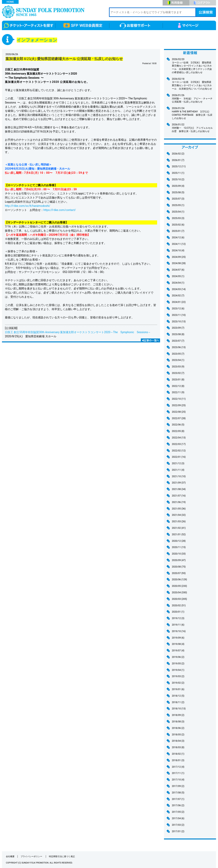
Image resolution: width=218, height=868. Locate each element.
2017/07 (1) (178, 799)
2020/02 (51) (179, 605)
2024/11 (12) (179, 244)
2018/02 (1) (178, 754)
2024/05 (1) (178, 276)
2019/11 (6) (178, 625)
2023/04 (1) (178, 360)
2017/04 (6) (178, 818)
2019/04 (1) (178, 670)
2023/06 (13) (179, 347)
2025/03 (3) (178, 218)
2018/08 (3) (178, 722)
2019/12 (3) (178, 618)
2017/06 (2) (178, 805)
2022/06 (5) (178, 425)
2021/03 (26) (179, 521)
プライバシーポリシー (32, 856)
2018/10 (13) (179, 709)
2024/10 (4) (178, 251)
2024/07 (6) (178, 270)
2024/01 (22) (179, 302)
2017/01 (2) (178, 831)
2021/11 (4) (178, 470)
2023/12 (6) (178, 309)
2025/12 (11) (179, 166)
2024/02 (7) (178, 296)
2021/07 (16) (179, 496)
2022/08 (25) (179, 412)
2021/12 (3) (178, 463)
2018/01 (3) (178, 760)
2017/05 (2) (178, 812)
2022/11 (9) (178, 392)
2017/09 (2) (178, 786)
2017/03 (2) (178, 825)
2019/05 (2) (178, 664)
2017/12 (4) (178, 767)
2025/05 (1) (178, 205)
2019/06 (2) (178, 657)
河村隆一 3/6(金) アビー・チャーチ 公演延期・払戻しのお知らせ (193, 98)
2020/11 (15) (179, 547)
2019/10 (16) (179, 631)
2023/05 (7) (178, 354)
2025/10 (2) (178, 179)
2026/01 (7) (178, 160)
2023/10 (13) (179, 322)
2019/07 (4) (178, 651)
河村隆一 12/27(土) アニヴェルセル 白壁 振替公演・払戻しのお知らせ (192, 128)
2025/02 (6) (178, 225)
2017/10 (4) (178, 780)
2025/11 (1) (178, 173)
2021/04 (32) (179, 515)
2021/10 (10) (179, 476)
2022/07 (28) (179, 418)
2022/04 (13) (179, 438)
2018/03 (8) (178, 747)
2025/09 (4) (178, 186)
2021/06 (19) (179, 502)
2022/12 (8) (178, 386)
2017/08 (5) (178, 793)
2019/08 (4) (178, 644)
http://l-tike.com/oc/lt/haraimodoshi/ (28, 206)
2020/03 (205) (179, 599)
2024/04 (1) (178, 283)
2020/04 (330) (179, 593)
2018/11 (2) (178, 702)
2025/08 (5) (178, 192)
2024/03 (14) (179, 289)
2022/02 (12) (179, 451)
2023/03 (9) (178, 367)
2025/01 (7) (178, 231)
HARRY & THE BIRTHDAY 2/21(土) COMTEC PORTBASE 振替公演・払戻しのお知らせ (192, 113)
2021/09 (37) (179, 483)
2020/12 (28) (179, 541)
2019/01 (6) (178, 689)
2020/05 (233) (179, 586)
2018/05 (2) (178, 735)
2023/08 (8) (178, 334)
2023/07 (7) (178, 341)
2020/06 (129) (179, 580)
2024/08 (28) (179, 263)
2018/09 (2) (178, 715)
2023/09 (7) (178, 328)
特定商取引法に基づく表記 (62, 856)
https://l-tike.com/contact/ (60, 210)
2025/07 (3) (178, 199)
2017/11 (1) (178, 773)
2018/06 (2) (178, 728)
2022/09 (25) (179, 405)
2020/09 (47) (179, 560)
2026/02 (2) (178, 154)
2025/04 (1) (178, 212)
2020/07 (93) (179, 573)
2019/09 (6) (178, 638)
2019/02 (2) (178, 683)
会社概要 (10, 856)
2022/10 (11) (179, 399)
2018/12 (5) (178, 696)
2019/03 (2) (178, 676)
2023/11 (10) (179, 315)
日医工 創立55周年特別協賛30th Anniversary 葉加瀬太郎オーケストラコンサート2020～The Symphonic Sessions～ (78, 332)
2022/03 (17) (179, 444)
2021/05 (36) (179, 509)
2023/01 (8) (178, 380)
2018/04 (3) (178, 741)
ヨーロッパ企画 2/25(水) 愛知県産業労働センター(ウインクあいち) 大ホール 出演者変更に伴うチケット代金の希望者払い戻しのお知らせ (192, 66)
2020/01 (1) (178, 612)
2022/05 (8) (178, 431)
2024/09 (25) (179, 257)
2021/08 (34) (179, 489)
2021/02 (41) (179, 528)
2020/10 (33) (179, 554)
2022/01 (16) (179, 457)
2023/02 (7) (178, 373)
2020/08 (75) (179, 567)
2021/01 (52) (179, 534)
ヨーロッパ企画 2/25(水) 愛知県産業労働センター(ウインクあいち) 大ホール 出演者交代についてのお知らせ (192, 84)
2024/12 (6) (178, 238)
